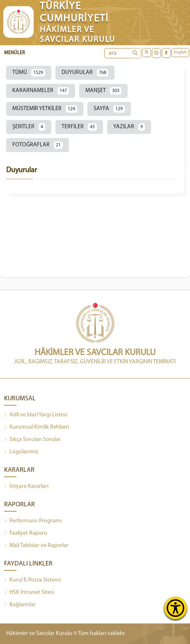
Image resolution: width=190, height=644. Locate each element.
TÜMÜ (29, 73)
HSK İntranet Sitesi (29, 593)
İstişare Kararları (26, 487)
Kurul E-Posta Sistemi (32, 580)
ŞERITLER (29, 127)
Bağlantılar (20, 605)
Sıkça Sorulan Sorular (32, 440)
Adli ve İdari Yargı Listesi (36, 415)
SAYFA (109, 109)
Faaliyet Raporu (26, 533)
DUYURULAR (85, 73)
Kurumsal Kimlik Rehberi (37, 427)
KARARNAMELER (41, 91)
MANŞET (103, 91)
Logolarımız (21, 452)
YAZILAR (129, 127)
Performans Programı (33, 521)
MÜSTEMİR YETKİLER (45, 109)
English (180, 52)
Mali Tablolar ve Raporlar (36, 546)
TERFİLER (79, 127)
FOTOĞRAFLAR (38, 145)
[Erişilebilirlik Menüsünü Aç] (175, 608)
